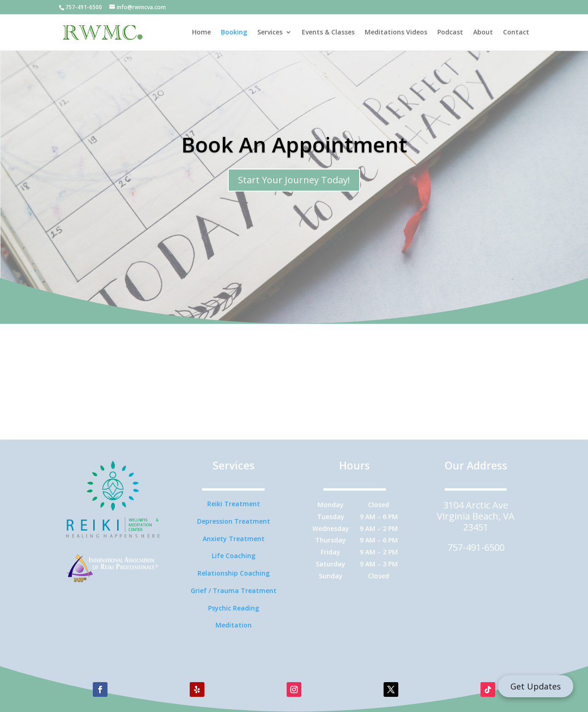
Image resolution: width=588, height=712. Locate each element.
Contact (516, 33)
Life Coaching (234, 556)
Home (201, 33)
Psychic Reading (234, 608)
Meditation (234, 625)
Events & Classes (328, 33)
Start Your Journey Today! (294, 180)
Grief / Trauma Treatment (234, 591)
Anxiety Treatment (234, 539)
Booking (234, 33)
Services (270, 33)
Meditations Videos (396, 33)
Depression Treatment (234, 521)
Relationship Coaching (234, 573)
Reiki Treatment (234, 504)
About (483, 33)
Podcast (450, 33)
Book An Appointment (294, 144)
